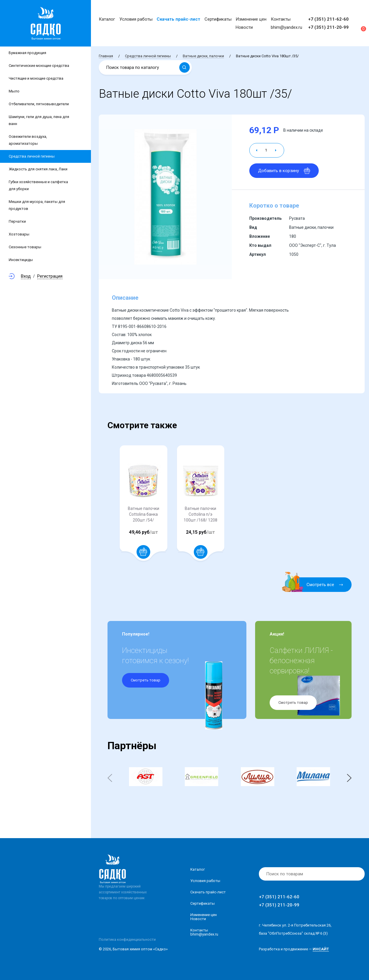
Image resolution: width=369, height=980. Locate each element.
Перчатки (17, 221)
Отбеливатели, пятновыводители (39, 104)
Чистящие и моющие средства (36, 78)
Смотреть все (316, 585)
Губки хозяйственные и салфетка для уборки (38, 185)
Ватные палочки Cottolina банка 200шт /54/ (144, 514)
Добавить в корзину (284, 171)
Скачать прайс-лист (178, 19)
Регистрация (50, 276)
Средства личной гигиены (32, 156)
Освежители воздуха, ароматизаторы (28, 140)
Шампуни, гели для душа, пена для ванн (39, 120)
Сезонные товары (25, 247)
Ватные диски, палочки (203, 56)
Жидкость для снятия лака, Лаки (38, 169)
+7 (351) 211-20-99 (328, 27)
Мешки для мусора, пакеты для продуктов (37, 205)
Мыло (14, 91)
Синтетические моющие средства (39, 66)
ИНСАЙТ (321, 949)
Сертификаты (218, 19)
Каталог (107, 19)
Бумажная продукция (27, 53)
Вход (26, 276)
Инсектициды (21, 260)
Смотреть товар (146, 680)
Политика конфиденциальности (127, 939)
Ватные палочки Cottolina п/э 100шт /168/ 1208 (200, 514)
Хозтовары (19, 234)
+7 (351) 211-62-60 (328, 19)
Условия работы (136, 19)
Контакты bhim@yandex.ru (204, 932)
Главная (106, 56)
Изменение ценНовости (204, 917)
